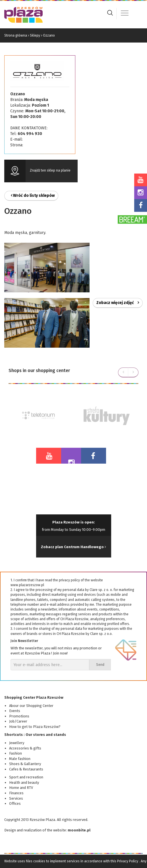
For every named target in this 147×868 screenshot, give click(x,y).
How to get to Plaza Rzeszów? (35, 727)
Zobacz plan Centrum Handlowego (73, 547)
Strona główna (16, 35)
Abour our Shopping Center (31, 706)
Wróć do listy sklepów (33, 196)
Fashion (15, 753)
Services (16, 798)
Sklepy (35, 35)
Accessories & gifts (25, 748)
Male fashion (20, 759)
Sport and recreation (26, 777)
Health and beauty (24, 783)
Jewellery (17, 743)
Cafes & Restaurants (26, 769)
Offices (15, 803)
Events (15, 711)
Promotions (19, 716)
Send (100, 665)
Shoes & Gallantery (25, 764)
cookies (39, 861)
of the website (54, 830)
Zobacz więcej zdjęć (118, 303)
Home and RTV (21, 788)
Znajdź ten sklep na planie (50, 170)
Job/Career (18, 721)
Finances (16, 793)
